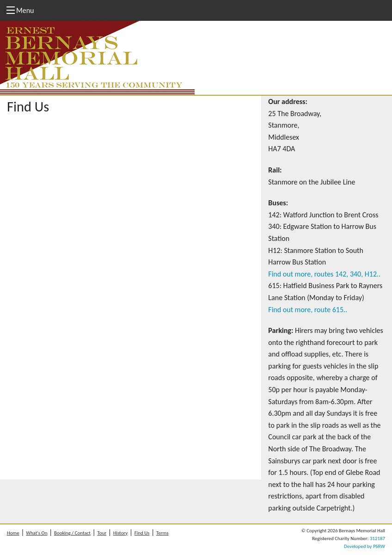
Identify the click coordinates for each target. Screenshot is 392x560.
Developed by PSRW (364, 546)
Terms (162, 533)
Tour (102, 533)
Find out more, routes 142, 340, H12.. (324, 274)
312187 (377, 538)
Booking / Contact (72, 533)
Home (13, 533)
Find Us (142, 533)
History (120, 533)
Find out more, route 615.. (308, 310)
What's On (37, 533)
